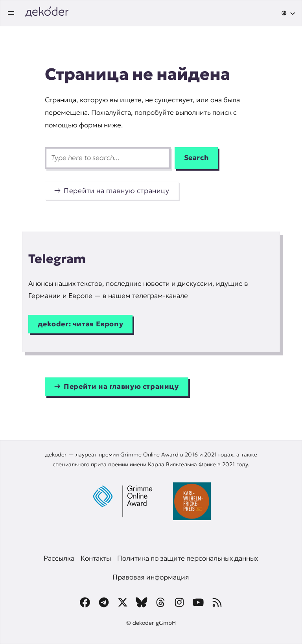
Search (196, 158)
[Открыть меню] (11, 13)
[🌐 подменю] (288, 13)
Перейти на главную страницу (117, 191)
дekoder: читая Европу (80, 324)
